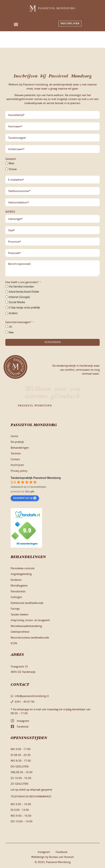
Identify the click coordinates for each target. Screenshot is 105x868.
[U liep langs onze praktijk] (7, 307)
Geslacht (11, 159)
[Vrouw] (7, 169)
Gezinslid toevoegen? (18, 322)
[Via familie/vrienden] (7, 286)
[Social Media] (7, 302)
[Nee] (7, 332)
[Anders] (7, 313)
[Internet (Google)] (7, 297)
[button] (16, 24)
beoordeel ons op (25, 498)
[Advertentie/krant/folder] (7, 292)
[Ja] (7, 326)
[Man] (7, 163)
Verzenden (53, 342)
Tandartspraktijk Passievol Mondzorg (36, 478)
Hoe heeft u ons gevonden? (22, 282)
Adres (10, 212)
